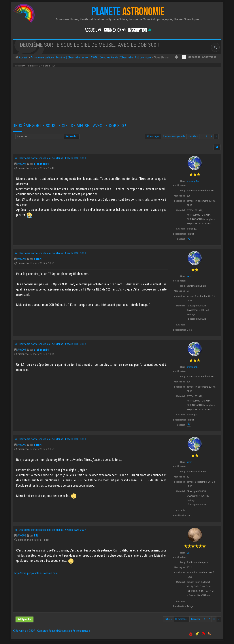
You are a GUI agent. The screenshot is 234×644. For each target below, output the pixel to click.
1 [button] (202, 136)
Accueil (93, 30)
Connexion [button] (115, 30)
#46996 (22, 350)
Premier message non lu (174, 136)
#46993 (22, 164)
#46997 (22, 445)
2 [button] (207, 136)
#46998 (22, 535)
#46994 (22, 259)
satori (38, 259)
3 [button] (211, 136)
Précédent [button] (193, 136)
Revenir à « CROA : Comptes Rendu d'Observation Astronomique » (52, 631)
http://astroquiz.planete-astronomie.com (36, 573)
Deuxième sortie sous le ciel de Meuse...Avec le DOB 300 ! (69, 126)
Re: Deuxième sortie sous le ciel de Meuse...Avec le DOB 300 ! (50, 158)
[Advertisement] (117, 94)
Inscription (140, 30)
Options (168, 619)
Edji (36, 535)
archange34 (41, 164)
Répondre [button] (24, 620)
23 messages (153, 136)
